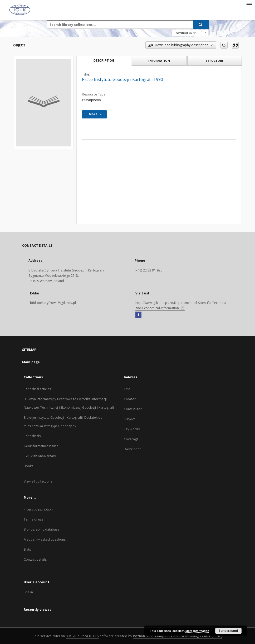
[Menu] (249, 4)
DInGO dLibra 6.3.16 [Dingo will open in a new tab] (82, 636)
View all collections (38, 481)
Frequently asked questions (45, 539)
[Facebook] (138, 315)
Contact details (35, 559)
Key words (132, 429)
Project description (38, 509)
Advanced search (186, 33)
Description (133, 449)
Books (29, 466)
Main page (31, 362)
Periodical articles (37, 389)
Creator (130, 399)
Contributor (133, 409)
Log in (28, 592)
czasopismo (91, 100)
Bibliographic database (42, 529)
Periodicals (32, 436)
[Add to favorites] (224, 45)
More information (197, 631)
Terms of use (34, 519)
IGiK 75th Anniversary (40, 456)
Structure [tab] (214, 61)
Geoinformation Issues (41, 446)
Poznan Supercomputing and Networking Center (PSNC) (178, 636)
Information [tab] (159, 61)
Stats (27, 549)
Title (127, 389)
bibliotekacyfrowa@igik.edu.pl (53, 303)
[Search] (201, 25)
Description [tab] (104, 61)
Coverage (131, 439)
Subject (129, 419)
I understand (228, 631)
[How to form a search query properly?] (205, 33)
